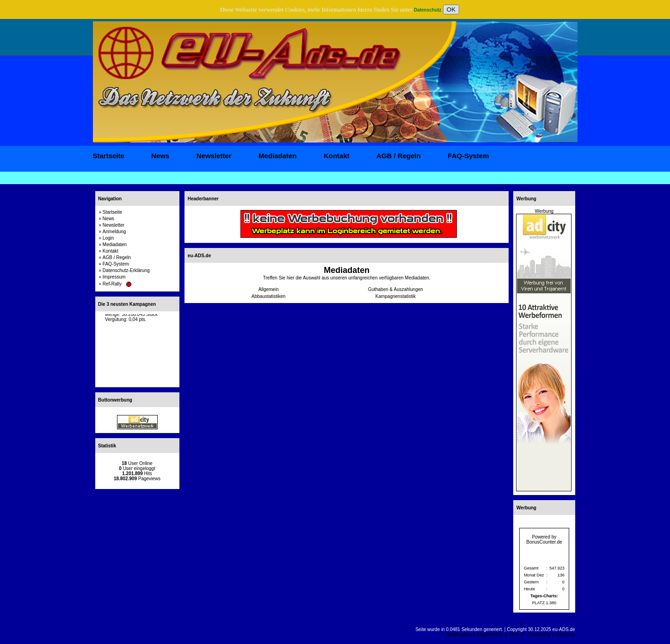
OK (451, 9)
